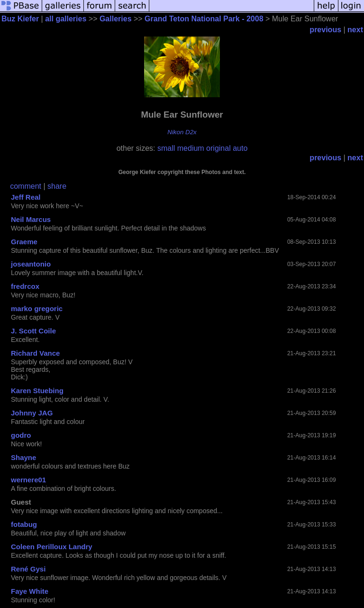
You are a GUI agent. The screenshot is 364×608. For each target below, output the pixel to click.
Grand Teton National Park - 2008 (204, 19)
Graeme (24, 242)
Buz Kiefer (20, 19)
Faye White (30, 591)
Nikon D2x (182, 132)
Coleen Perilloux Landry (52, 547)
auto (240, 148)
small (166, 148)
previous (325, 30)
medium (191, 148)
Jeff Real (26, 197)
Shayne (23, 457)
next (355, 30)
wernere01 (28, 480)
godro (21, 435)
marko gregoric (37, 309)
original (218, 148)
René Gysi (28, 569)
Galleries (116, 19)
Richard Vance (35, 353)
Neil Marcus (31, 219)
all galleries (66, 19)
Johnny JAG (32, 413)
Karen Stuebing (37, 391)
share (57, 186)
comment (26, 186)
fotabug (24, 524)
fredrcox (25, 286)
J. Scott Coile (33, 331)
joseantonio (31, 264)
